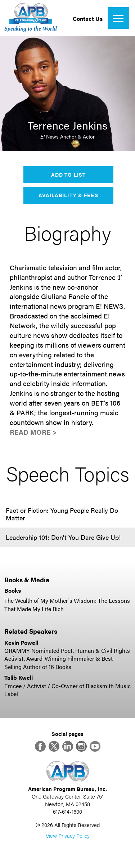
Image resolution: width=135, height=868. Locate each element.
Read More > (33, 432)
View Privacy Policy (68, 835)
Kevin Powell (21, 643)
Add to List (68, 175)
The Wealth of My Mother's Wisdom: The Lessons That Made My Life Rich (67, 604)
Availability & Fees (68, 195)
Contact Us (88, 19)
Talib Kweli (19, 677)
